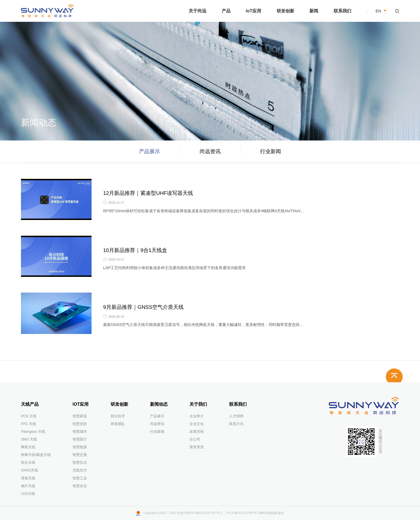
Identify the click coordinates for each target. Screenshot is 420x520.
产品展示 (149, 151)
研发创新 (285, 11)
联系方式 (236, 424)
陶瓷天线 (28, 447)
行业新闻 (271, 151)
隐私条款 (278, 513)
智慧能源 (80, 447)
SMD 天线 (29, 439)
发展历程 (197, 432)
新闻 (314, 11)
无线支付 (80, 470)
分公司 (195, 439)
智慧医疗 (80, 439)
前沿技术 (118, 416)
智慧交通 (80, 455)
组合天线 (28, 463)
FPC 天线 (29, 424)
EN (381, 11)
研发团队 (118, 424)
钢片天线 (28, 486)
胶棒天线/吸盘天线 (36, 455)
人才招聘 (236, 416)
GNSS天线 (30, 470)
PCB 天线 (29, 416)
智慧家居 (80, 416)
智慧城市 (80, 432)
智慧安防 (80, 424)
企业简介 (197, 416)
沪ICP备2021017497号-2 (243, 513)
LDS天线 (28, 494)
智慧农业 (80, 486)
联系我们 (343, 11)
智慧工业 (80, 478)
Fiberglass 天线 (33, 432)
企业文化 (197, 424)
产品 (226, 11)
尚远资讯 (210, 151)
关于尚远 (197, 11)
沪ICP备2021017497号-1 (206, 513)
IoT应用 (253, 11)
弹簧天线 (28, 478)
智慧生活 (80, 463)
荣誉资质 (197, 447)
